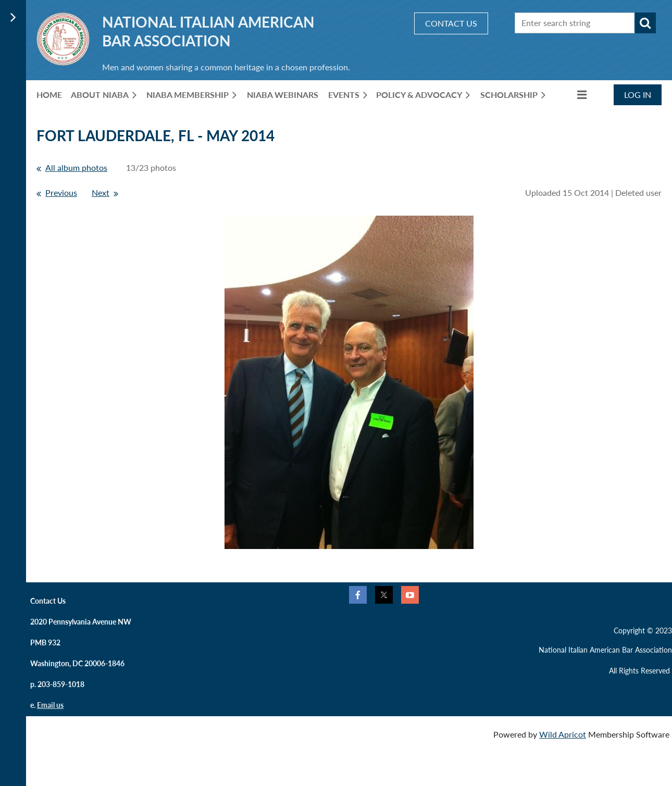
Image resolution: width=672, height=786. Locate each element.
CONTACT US (451, 23)
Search (645, 23)
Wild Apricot (563, 734)
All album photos (76, 167)
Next (101, 192)
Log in (638, 95)
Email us (50, 705)
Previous (61, 192)
